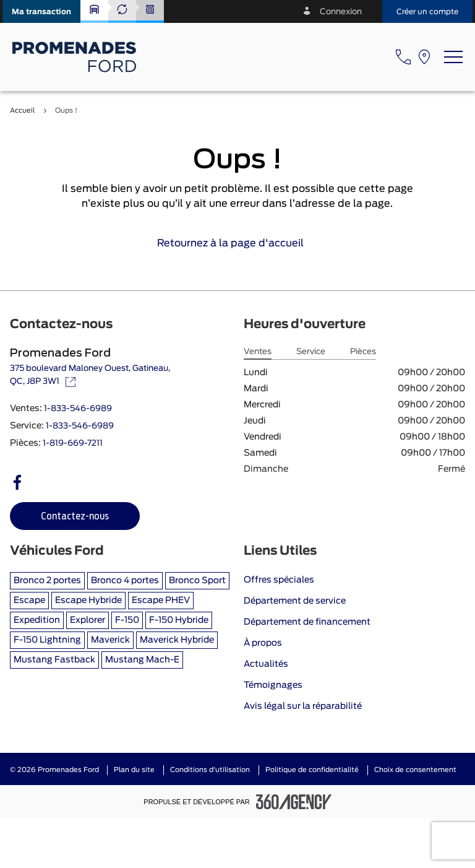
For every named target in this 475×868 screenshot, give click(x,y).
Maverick (110, 640)
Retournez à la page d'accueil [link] (238, 243)
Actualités (266, 664)
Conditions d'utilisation (210, 770)
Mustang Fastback (54, 660)
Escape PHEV (161, 601)
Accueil (22, 111)
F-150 (127, 620)
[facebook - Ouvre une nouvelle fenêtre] (17, 482)
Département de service (295, 601)
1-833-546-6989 (78, 409)
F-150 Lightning (47, 640)
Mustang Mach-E (142, 660)
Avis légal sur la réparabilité (303, 706)
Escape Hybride (88, 601)
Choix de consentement (415, 770)
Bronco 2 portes (47, 581)
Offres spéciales (279, 580)
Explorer (88, 620)
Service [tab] (311, 352)
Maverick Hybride (177, 640)
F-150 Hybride (179, 620)
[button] (41, 11)
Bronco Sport (197, 581)
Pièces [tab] (363, 352)
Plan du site (134, 770)
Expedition (37, 620)
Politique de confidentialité (312, 770)
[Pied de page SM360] (294, 802)
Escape (29, 601)
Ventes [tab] (258, 352)
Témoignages (273, 685)
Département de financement (307, 622)
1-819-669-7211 (73, 444)
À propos (263, 643)
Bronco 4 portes (125, 581)
